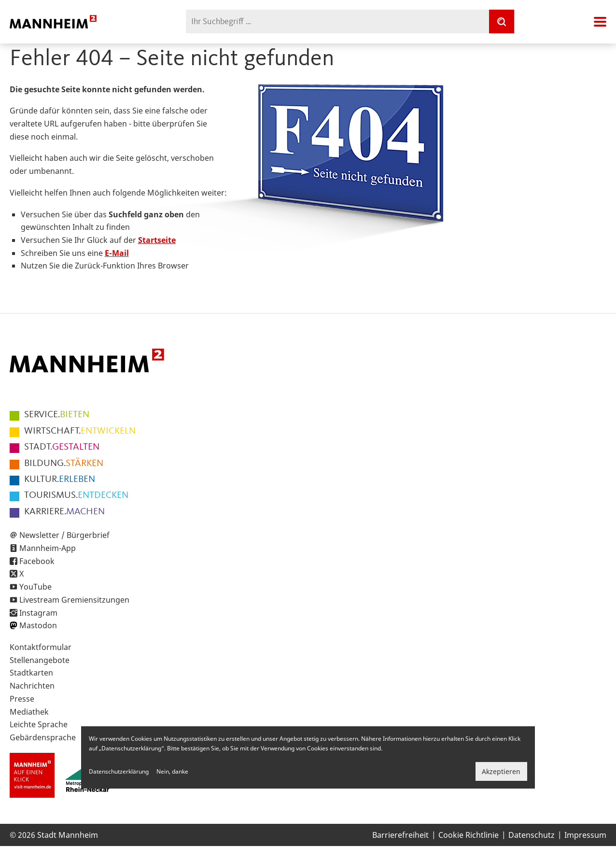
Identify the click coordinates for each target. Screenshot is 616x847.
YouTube (35, 587)
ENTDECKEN (76, 495)
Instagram (38, 613)
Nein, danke (172, 771)
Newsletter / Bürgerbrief (64, 535)
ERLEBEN (60, 480)
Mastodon (38, 625)
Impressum (585, 835)
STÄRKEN (64, 464)
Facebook (37, 561)
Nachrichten (32, 686)
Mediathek (29, 712)
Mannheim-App (48, 548)
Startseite (157, 240)
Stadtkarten (31, 673)
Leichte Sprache (39, 724)
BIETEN (57, 415)
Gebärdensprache (43, 737)
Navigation (600, 22)
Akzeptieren (501, 771)
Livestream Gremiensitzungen (74, 600)
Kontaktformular (41, 647)
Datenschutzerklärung (119, 771)
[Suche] (502, 21)
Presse (22, 699)
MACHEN (64, 512)
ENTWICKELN (80, 431)
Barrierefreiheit (400, 835)
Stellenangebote (40, 660)
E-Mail (117, 253)
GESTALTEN (62, 447)
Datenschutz (532, 835)
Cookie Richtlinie (469, 835)
